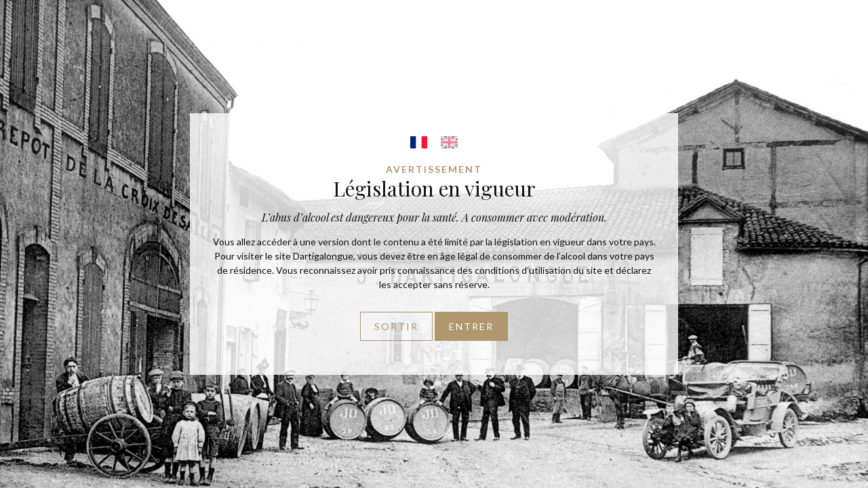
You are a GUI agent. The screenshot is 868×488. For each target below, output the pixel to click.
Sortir (396, 326)
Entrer (471, 326)
